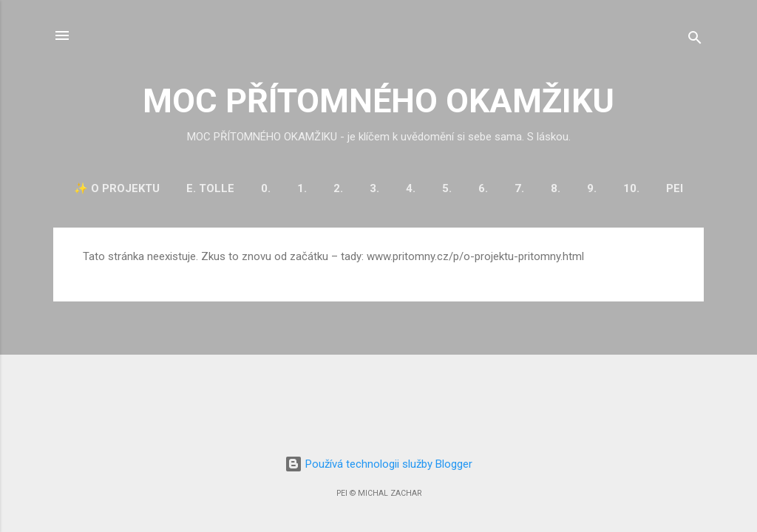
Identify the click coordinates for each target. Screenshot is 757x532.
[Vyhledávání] (695, 40)
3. (374, 188)
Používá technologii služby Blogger (378, 464)
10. (631, 188)
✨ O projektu (117, 188)
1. (302, 188)
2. (338, 188)
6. (483, 188)
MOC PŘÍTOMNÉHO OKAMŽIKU (378, 101)
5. (447, 188)
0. (266, 188)
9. (592, 188)
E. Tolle (210, 188)
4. (411, 188)
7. (519, 188)
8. (556, 188)
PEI (675, 188)
